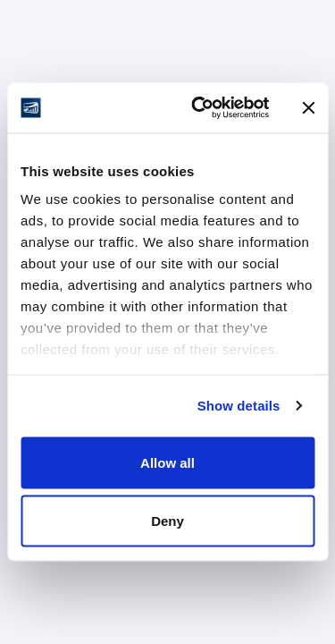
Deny (167, 521)
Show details (239, 406)
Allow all (167, 462)
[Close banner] (308, 107)
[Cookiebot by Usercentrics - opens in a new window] (200, 108)
